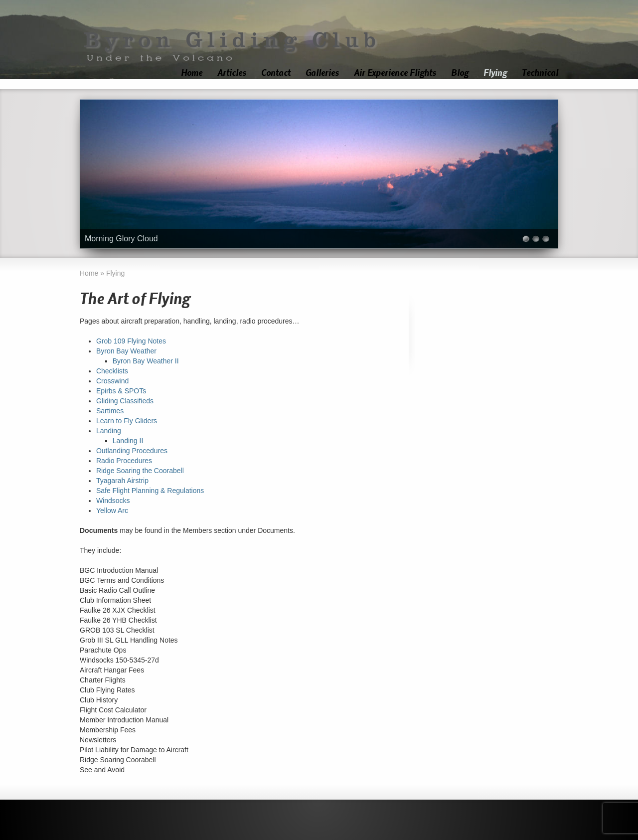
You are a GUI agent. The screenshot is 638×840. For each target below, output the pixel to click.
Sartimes (110, 411)
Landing (109, 431)
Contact (276, 73)
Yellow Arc (112, 510)
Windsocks (113, 501)
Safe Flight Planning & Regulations (150, 491)
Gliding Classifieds (125, 401)
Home (192, 73)
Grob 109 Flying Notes (131, 341)
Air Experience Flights (395, 73)
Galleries (322, 73)
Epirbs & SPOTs (121, 391)
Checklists (112, 371)
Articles (232, 73)
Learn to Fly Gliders (127, 421)
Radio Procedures (124, 461)
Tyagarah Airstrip (122, 481)
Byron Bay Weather (126, 351)
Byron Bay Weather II (146, 361)
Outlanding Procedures (132, 451)
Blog (460, 73)
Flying (495, 73)
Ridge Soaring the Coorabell (140, 471)
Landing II (128, 441)
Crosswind (112, 381)
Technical (540, 73)
